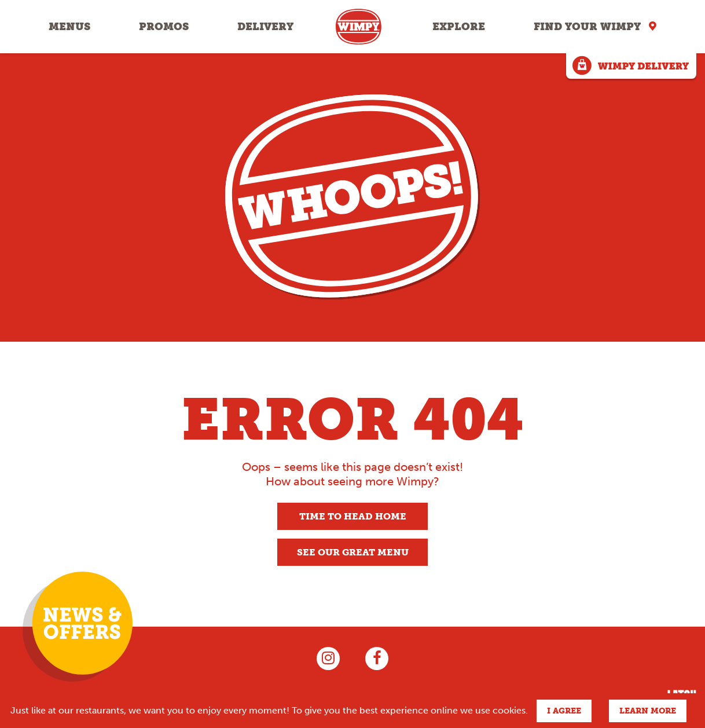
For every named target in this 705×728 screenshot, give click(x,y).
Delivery (265, 27)
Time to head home (353, 516)
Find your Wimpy (587, 27)
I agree (564, 711)
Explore (459, 27)
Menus (69, 27)
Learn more (648, 711)
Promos (164, 27)
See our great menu (353, 552)
